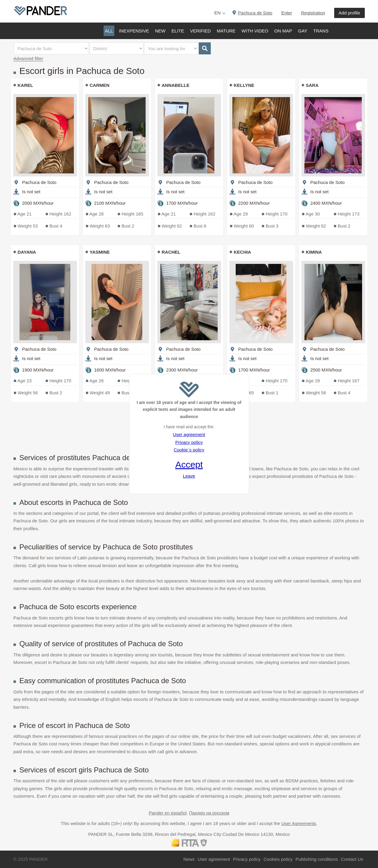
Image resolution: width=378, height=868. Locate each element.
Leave (189, 476)
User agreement (189, 434)
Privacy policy (189, 442)
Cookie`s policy (189, 450)
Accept (189, 465)
